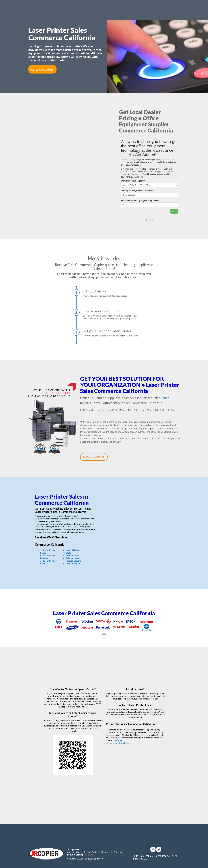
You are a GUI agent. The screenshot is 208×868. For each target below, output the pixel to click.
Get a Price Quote (42, 70)
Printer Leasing (74, 561)
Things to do (112, 743)
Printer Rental (73, 563)
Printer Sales (72, 556)
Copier (84, 438)
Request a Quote (94, 457)
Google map (125, 743)
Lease (165, 398)
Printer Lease (73, 558)
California (89, 855)
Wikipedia (117, 740)
